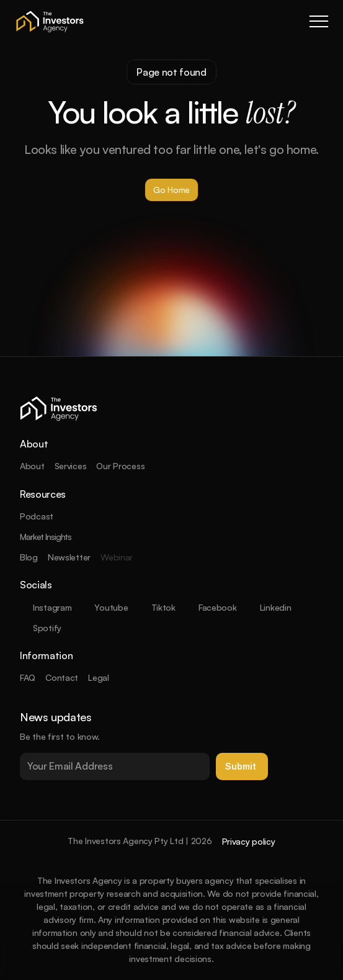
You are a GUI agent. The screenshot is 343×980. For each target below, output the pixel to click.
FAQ (28, 677)
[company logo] (50, 21)
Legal (99, 677)
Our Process (120, 466)
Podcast (37, 516)
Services (71, 466)
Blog (29, 557)
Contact (62, 677)
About (32, 466)
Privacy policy (249, 841)
